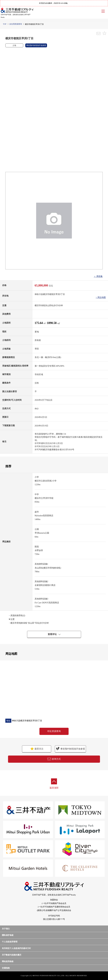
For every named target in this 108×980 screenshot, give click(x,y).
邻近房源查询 (54, 731)
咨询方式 (54, 759)
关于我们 (6, 929)
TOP (5, 24)
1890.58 (52, 323)
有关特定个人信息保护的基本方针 (16, 948)
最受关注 (37, 749)
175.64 (39, 323)
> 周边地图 (101, 297)
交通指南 (6, 968)
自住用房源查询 (16, 24)
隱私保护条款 (8, 935)
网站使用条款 (8, 961)
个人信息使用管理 (10, 942)
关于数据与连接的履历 (12, 955)
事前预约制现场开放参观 (70, 749)
